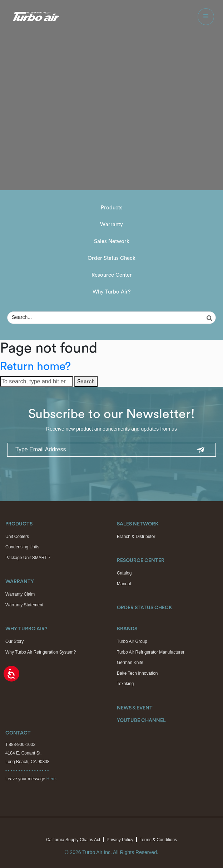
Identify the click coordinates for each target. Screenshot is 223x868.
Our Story (14, 641)
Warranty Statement (24, 605)
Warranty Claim (20, 594)
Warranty (111, 225)
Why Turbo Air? (112, 292)
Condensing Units (22, 547)
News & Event (135, 708)
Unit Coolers (17, 537)
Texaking (125, 684)
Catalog (124, 573)
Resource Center (112, 275)
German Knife (130, 663)
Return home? (35, 367)
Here (51, 779)
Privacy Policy (120, 840)
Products (112, 208)
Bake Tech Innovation (137, 673)
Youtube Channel (141, 721)
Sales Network (112, 241)
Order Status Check (111, 258)
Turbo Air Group (132, 641)
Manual (124, 584)
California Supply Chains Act (73, 840)
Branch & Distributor (136, 537)
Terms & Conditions (158, 840)
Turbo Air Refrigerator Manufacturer (151, 652)
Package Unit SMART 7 (28, 558)
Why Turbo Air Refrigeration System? (41, 652)
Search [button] (86, 382)
